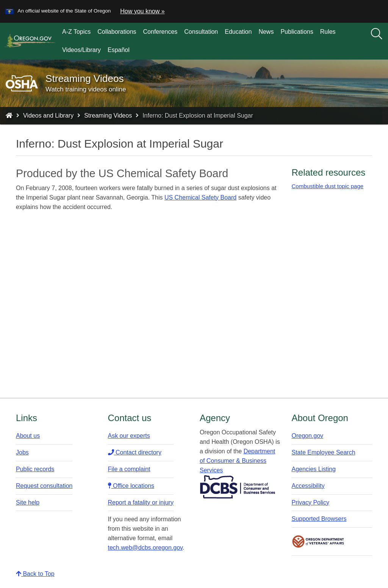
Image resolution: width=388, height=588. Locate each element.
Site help (28, 502)
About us (28, 436)
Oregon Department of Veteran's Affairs (318, 542)
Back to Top (35, 574)
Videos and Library (48, 116)
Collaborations (117, 32)
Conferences (160, 32)
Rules (328, 32)
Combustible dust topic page (328, 186)
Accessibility (308, 486)
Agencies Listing (314, 469)
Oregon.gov (308, 436)
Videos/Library (81, 50)
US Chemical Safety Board (200, 197)
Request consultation (44, 486)
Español (119, 50)
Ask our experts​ (129, 436)
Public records (35, 469)
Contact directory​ (135, 452)
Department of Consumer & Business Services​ (237, 461)
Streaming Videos (108, 116)
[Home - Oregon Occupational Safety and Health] (9, 116)
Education (238, 32)
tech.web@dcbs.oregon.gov (145, 548)
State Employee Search (324, 452)
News (266, 32)
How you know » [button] (142, 11)
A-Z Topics (76, 32)
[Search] (377, 34)
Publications (297, 32)
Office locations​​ (131, 486)
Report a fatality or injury (141, 502)
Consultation (201, 32)
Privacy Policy (311, 502)
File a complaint (129, 469)
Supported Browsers (319, 519)
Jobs (22, 452)
